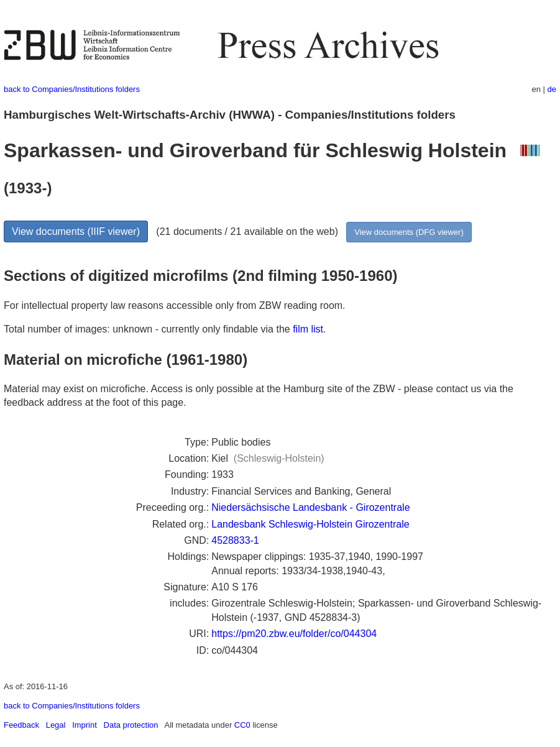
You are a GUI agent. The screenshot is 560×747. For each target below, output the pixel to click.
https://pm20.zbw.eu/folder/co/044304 (294, 634)
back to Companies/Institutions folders (72, 89)
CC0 (242, 725)
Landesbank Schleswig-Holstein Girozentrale (310, 524)
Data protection (131, 725)
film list (308, 329)
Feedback (21, 725)
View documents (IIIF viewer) (76, 231)
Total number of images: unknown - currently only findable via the (148, 329)
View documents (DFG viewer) (409, 232)
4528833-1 (235, 540)
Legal (56, 725)
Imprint (85, 725)
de (552, 89)
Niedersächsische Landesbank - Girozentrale (310, 507)
